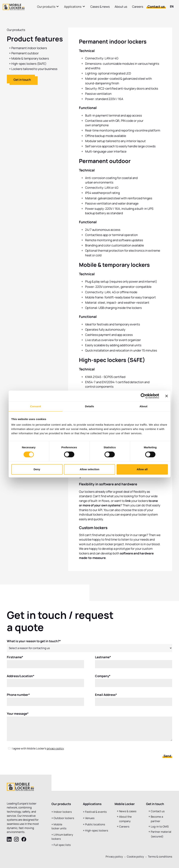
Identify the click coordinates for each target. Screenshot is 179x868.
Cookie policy (135, 857)
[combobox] (172, 7)
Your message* (18, 716)
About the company (125, 819)
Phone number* (18, 697)
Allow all (142, 469)
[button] (48, 7)
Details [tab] (90, 406)
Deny (37, 469)
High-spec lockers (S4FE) (29, 64)
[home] (14, 7)
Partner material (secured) (161, 834)
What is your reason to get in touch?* (34, 643)
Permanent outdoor (25, 53)
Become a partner (157, 819)
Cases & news (100, 7)
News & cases (128, 811)
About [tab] (144, 406)
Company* (103, 678)
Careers (138, 7)
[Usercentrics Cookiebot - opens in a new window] (143, 396)
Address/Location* (21, 678)
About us (121, 7)
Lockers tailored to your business (34, 69)
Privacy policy (114, 857)
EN (172, 6)
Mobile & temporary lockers (30, 58)
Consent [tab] (36, 406)
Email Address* (106, 697)
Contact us (156, 6)
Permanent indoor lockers (29, 48)
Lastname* (103, 660)
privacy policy (55, 751)
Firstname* (15, 660)
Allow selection (89, 469)
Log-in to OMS (160, 827)
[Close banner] (167, 396)
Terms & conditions (160, 857)
